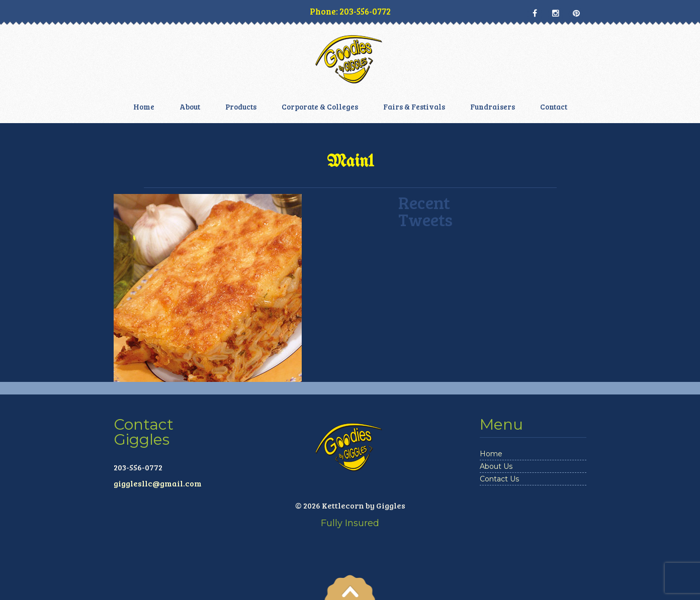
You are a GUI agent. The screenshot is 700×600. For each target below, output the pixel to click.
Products (241, 107)
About (190, 107)
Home (144, 107)
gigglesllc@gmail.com (158, 483)
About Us (496, 466)
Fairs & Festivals (414, 107)
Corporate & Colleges (320, 107)
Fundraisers (493, 107)
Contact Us (499, 479)
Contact (554, 107)
